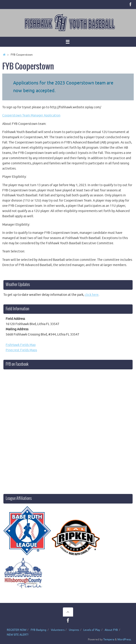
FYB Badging (38, 630)
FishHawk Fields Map (21, 345)
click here (92, 295)
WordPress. (124, 639)
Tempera (109, 639)
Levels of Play (92, 630)
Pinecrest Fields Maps (21, 350)
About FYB (111, 630)
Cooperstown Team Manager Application (31, 115)
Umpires (74, 630)
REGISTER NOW (17, 630)
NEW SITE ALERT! (18, 635)
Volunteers (58, 630)
